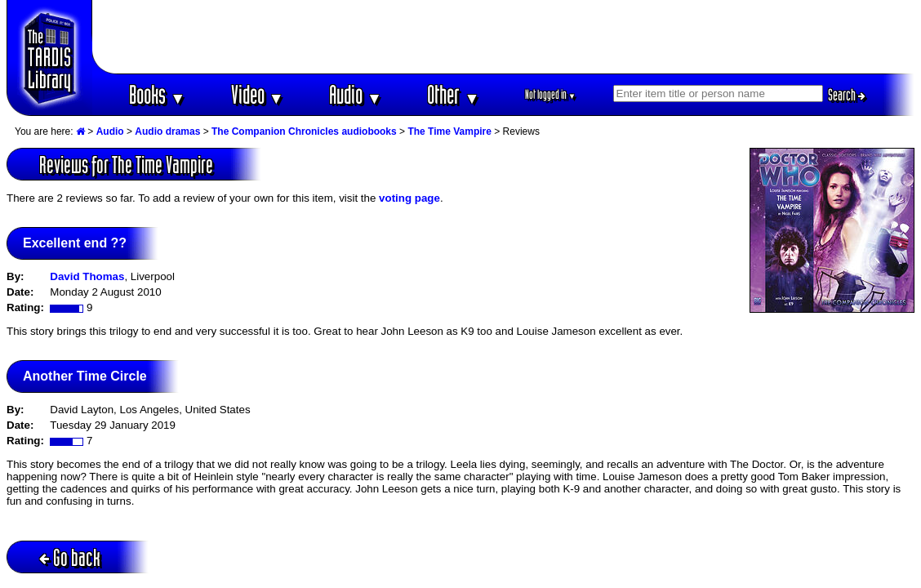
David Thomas (87, 276)
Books (157, 94)
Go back (70, 557)
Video (258, 94)
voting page (409, 198)
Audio (356, 94)
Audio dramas (167, 131)
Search (847, 95)
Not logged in (551, 94)
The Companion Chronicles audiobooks (304, 131)
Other (453, 94)
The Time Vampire (449, 131)
